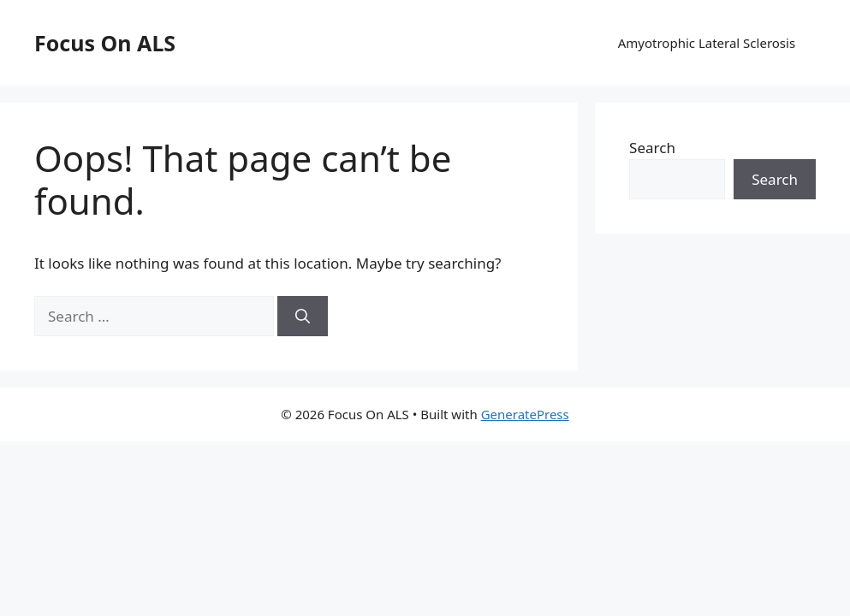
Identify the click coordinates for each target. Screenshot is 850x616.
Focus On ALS (105, 43)
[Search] (303, 317)
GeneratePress (525, 414)
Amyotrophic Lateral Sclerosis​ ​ (708, 43)
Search (652, 148)
